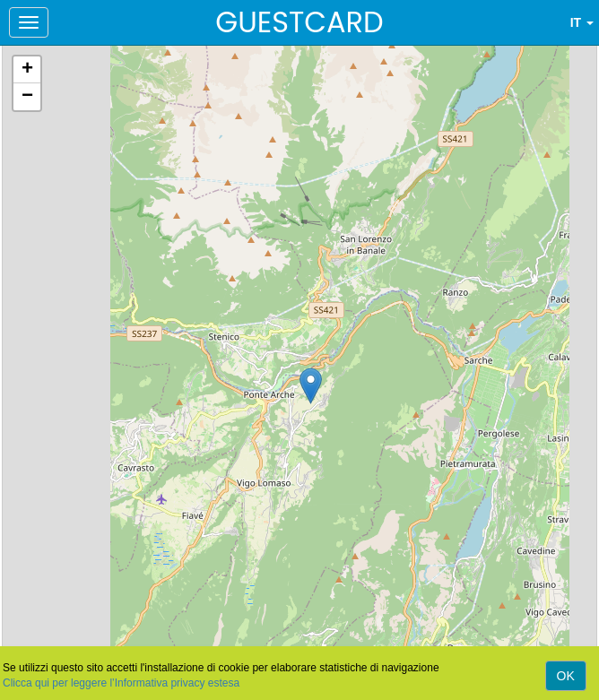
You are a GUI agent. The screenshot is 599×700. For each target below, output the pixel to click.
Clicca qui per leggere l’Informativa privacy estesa (121, 683)
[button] (311, 386)
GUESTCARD (299, 22)
